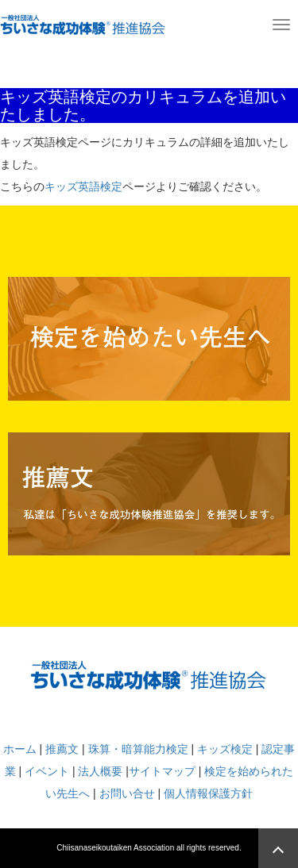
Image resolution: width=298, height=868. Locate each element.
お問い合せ (127, 793)
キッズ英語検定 (83, 186)
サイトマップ (162, 771)
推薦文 (62, 749)
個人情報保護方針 (208, 793)
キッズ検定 (225, 749)
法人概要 (100, 771)
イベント (47, 771)
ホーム (20, 749)
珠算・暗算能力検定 (138, 749)
